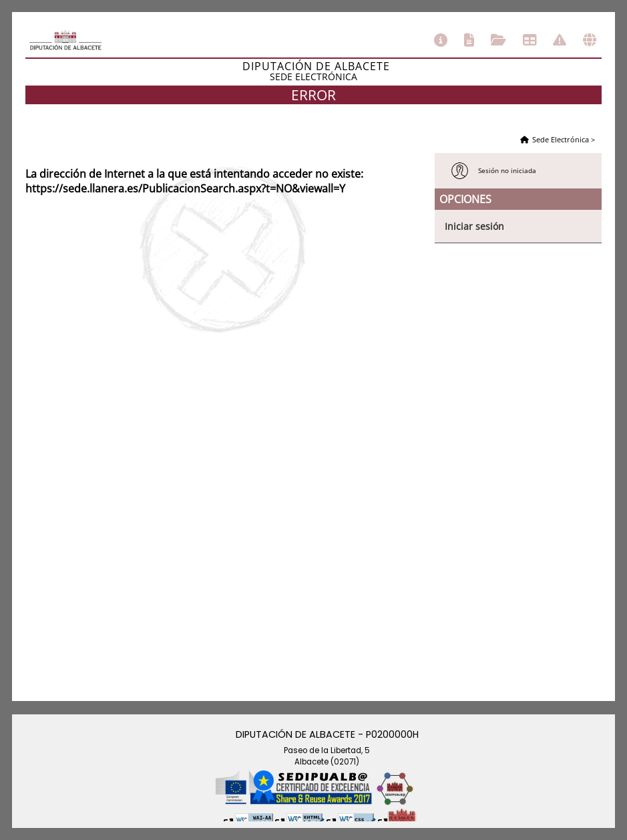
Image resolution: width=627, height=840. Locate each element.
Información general (441, 40)
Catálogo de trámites (469, 40)
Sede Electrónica (561, 139)
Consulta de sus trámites (498, 40)
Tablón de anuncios (530, 40)
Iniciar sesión (474, 226)
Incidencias (560, 40)
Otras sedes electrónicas (590, 40)
